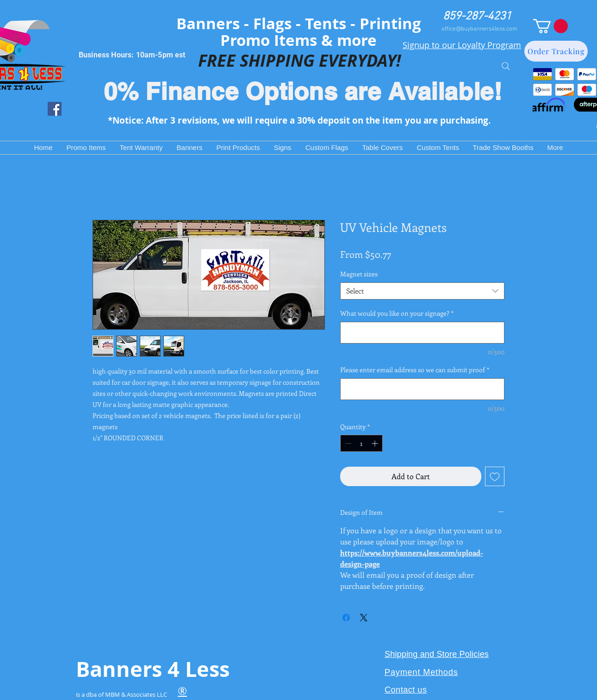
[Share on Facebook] (346, 618)
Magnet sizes (359, 274)
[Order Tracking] (556, 51)
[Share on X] (364, 618)
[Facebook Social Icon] (55, 109)
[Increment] (376, 443)
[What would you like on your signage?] (422, 333)
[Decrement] (347, 443)
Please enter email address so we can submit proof (415, 370)
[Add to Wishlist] (495, 476)
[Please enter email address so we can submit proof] (422, 389)
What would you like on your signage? (397, 313)
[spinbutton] (361, 443)
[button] (550, 26)
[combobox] (422, 291)
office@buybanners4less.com (479, 29)
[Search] (506, 66)
